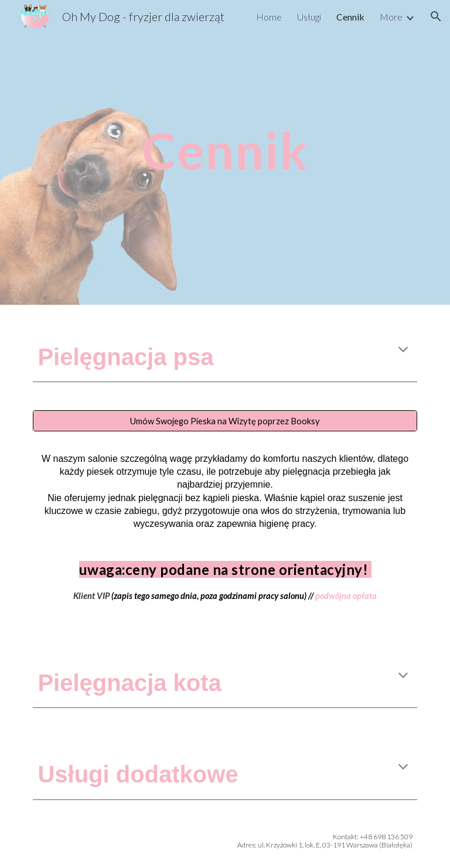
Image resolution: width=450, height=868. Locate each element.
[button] (436, 16)
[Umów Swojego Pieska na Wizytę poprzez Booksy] (225, 421)
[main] (225, 133)
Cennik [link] (350, 17)
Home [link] (269, 17)
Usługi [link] (309, 17)
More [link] (391, 17)
